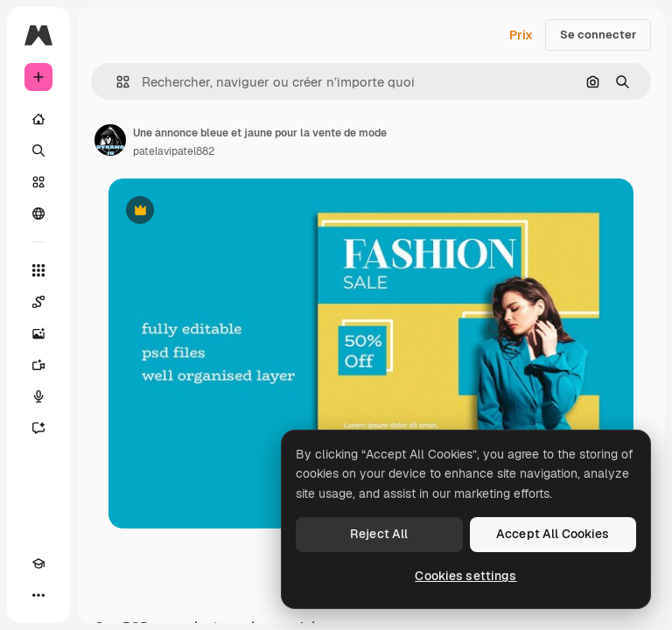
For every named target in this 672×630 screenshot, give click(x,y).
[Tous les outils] (38, 270)
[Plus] (38, 595)
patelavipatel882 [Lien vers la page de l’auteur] (174, 151)
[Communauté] (38, 213)
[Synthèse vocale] (38, 396)
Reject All (379, 534)
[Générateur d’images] (38, 333)
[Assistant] (38, 428)
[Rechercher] (38, 150)
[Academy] (38, 563)
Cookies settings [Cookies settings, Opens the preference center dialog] (465, 576)
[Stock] (38, 182)
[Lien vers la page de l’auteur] (110, 140)
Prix (521, 35)
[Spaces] (38, 302)
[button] (116, 82)
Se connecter (598, 35)
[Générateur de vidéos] (38, 365)
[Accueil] (38, 119)
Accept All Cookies (553, 534)
